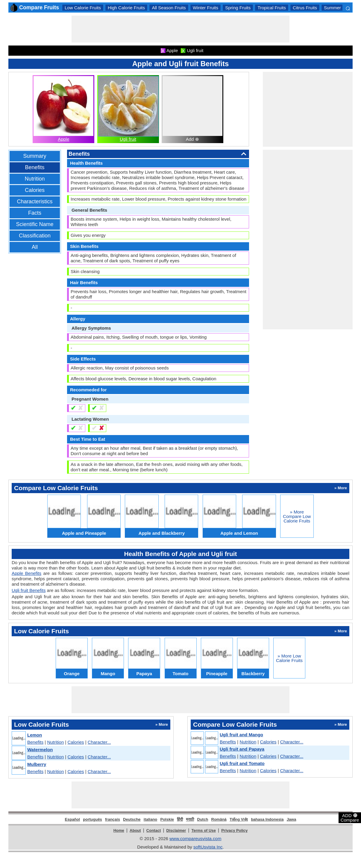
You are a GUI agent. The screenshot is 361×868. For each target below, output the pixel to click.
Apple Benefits (26, 573)
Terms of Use (204, 830)
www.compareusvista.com (195, 839)
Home (119, 830)
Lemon (35, 735)
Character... (99, 742)
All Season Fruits (169, 8)
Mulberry (37, 764)
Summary (35, 156)
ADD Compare (350, 817)
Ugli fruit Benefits (29, 590)
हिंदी (180, 819)
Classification (35, 236)
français (113, 819)
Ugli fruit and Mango (241, 735)
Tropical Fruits (271, 8)
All (35, 247)
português (92, 819)
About (135, 830)
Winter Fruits (205, 8)
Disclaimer (176, 830)
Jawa (292, 819)
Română (219, 819)
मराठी (190, 819)
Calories (35, 190)
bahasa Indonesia (267, 819)
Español (73, 819)
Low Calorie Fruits (83, 8)
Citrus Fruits (305, 8)
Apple (63, 139)
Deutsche (132, 819)
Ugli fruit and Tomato (242, 763)
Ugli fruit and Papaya (242, 749)
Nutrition (35, 179)
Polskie (167, 819)
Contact (154, 830)
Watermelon (40, 750)
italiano (151, 819)
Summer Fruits (339, 8)
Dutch (203, 819)
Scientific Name (35, 224)
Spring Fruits (238, 8)
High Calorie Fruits (126, 8)
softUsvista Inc (208, 847)
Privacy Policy (234, 830)
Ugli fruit (128, 139)
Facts (35, 213)
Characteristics (35, 202)
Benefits (35, 167)
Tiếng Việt (239, 819)
